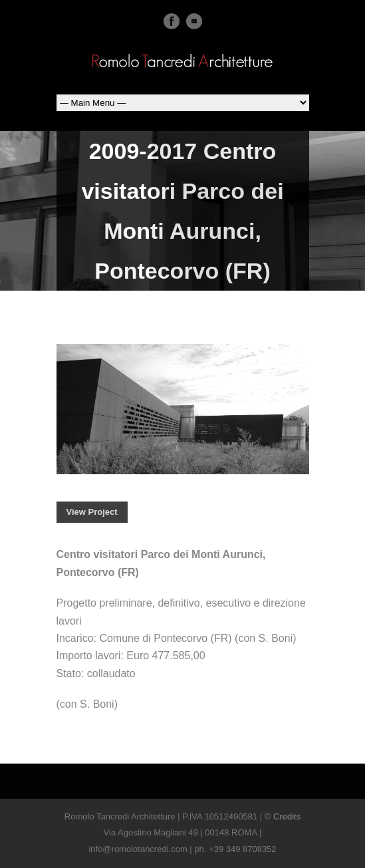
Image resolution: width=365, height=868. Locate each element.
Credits (287, 816)
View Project (92, 512)
